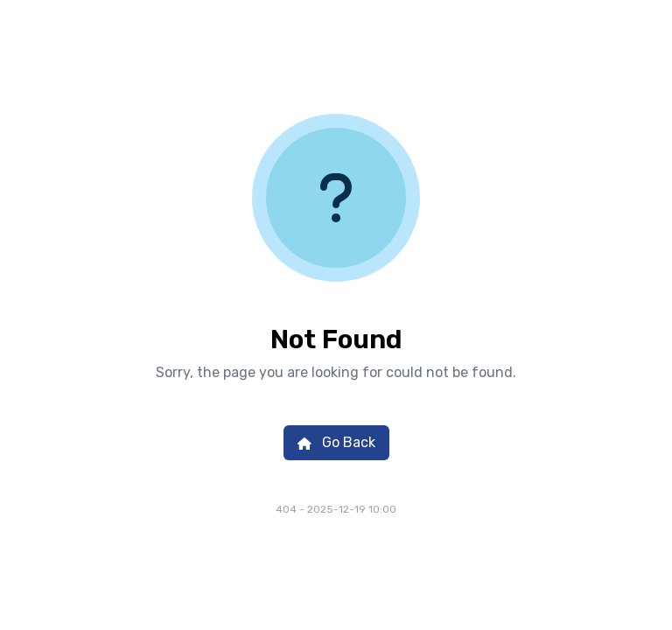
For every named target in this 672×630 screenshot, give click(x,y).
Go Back (336, 442)
